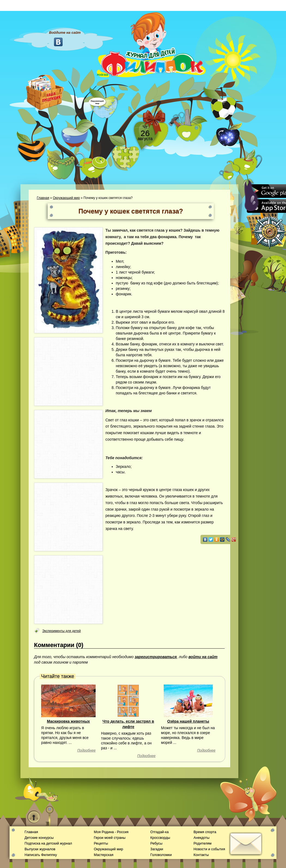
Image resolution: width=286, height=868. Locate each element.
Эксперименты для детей (61, 631)
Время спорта (205, 832)
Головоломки (161, 855)
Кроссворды (160, 838)
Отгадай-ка (159, 832)
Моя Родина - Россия (111, 832)
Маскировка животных (68, 721)
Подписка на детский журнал (48, 843)
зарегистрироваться (156, 657)
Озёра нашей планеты (188, 721)
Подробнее (86, 750)
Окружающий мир (66, 198)
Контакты (201, 855)
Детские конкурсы (39, 838)
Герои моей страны (109, 838)
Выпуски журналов (40, 849)
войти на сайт (203, 657)
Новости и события (209, 849)
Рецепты (101, 843)
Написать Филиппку (41, 855)
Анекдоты (201, 838)
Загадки (157, 849)
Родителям (202, 843)
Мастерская (104, 855)
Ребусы (156, 843)
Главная (43, 198)
